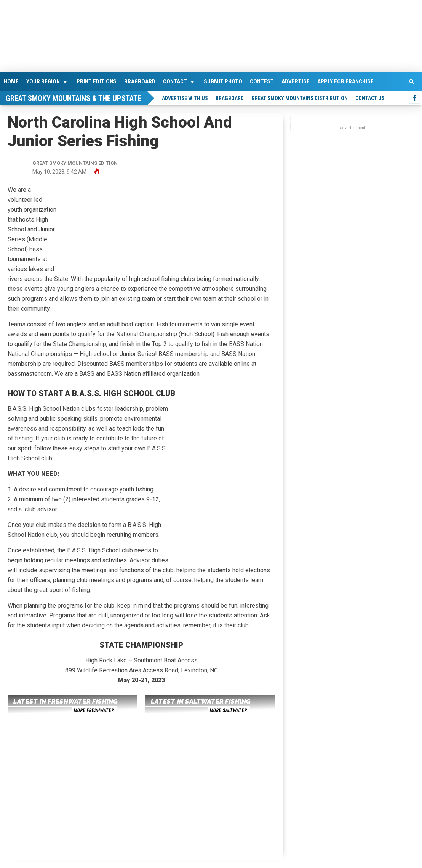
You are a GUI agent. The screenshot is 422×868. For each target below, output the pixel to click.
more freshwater (94, 710)
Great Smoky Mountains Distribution (300, 98)
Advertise (296, 81)
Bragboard (140, 81)
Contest (262, 81)
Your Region (43, 81)
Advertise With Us (185, 98)
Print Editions (97, 81)
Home (11, 81)
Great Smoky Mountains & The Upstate (74, 98)
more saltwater (228, 710)
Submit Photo (223, 81)
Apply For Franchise (345, 81)
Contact (175, 81)
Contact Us (370, 98)
